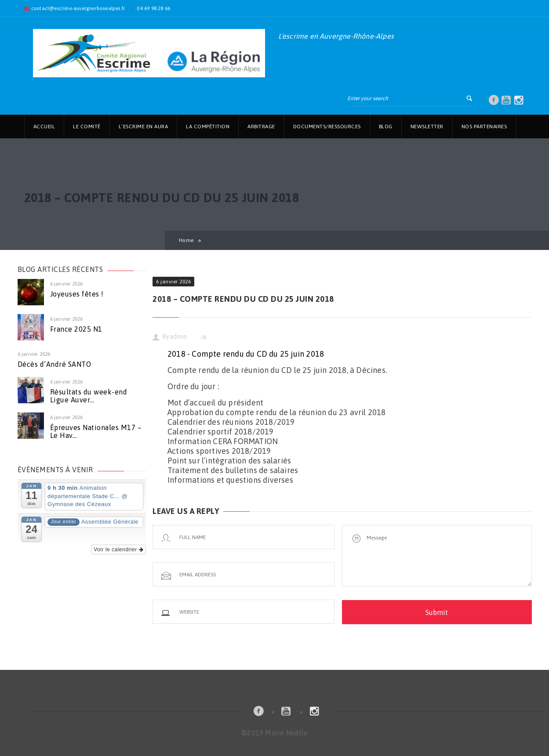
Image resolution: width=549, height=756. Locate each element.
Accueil (44, 127)
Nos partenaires (484, 127)
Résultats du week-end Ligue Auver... (89, 396)
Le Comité (87, 127)
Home (186, 240)
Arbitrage (261, 127)
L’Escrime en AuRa (144, 127)
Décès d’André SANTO (55, 364)
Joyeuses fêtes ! (77, 294)
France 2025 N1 (76, 329)
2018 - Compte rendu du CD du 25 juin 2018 (246, 354)
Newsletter (427, 127)
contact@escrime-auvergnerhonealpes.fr (78, 8)
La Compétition (208, 127)
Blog (386, 127)
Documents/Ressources (327, 127)
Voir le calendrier (118, 550)
